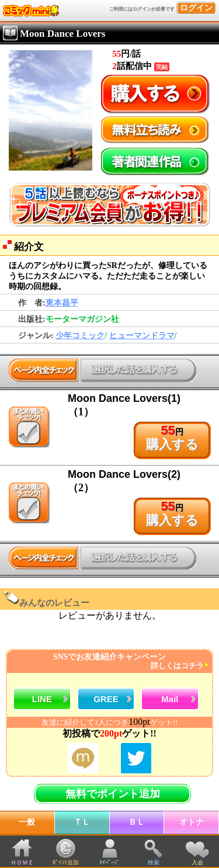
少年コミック (80, 336)
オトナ (192, 822)
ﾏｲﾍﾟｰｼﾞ (109, 862)
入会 (197, 862)
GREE (106, 699)
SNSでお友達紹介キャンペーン (108, 662)
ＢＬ (137, 822)
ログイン (196, 8)
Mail (170, 699)
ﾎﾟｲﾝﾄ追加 (66, 862)
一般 (27, 822)
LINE (42, 699)
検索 (154, 862)
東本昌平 (62, 303)
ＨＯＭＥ (22, 862)
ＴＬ (82, 822)
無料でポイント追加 (113, 794)
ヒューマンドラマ (142, 336)
